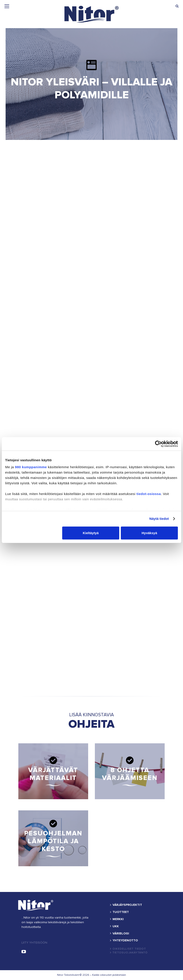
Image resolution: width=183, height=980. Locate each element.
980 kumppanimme (31, 467)
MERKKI (118, 919)
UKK (116, 926)
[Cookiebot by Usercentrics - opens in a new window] (158, 444)
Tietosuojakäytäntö (130, 953)
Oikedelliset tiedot (129, 949)
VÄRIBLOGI (121, 934)
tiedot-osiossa (149, 494)
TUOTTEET (121, 912)
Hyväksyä (149, 533)
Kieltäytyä (91, 533)
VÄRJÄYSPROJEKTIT (127, 905)
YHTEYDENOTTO (125, 940)
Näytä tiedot (159, 519)
